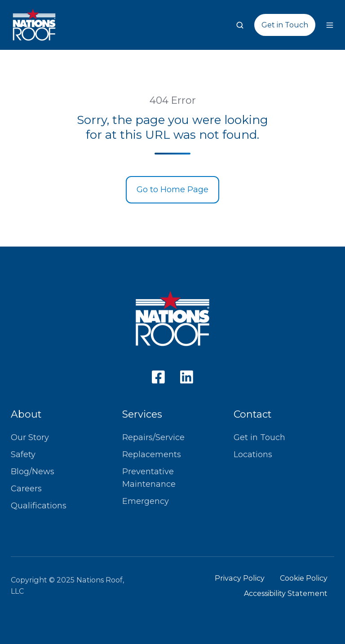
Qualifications (39, 506)
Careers (26, 489)
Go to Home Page (172, 190)
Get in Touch (285, 25)
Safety (23, 454)
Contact (252, 414)
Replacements (152, 454)
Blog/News (33, 472)
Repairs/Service (153, 437)
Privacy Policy (240, 578)
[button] (240, 25)
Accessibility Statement (286, 593)
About (26, 414)
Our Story (30, 437)
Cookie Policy (304, 578)
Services (142, 414)
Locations (253, 454)
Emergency (146, 501)
